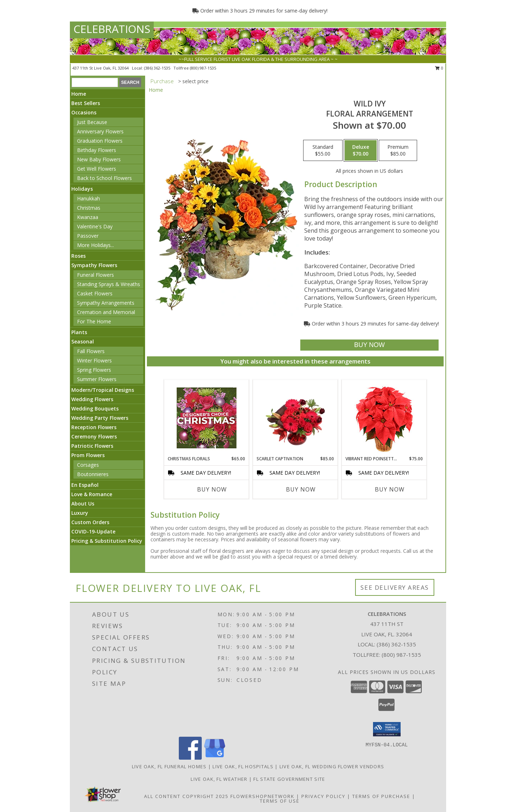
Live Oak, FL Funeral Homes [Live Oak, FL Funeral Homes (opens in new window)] (169, 766)
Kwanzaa (88, 217)
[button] (387, 729)
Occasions (84, 112)
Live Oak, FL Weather (219, 779)
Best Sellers (86, 103)
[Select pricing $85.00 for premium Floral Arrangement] (398, 151)
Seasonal (83, 341)
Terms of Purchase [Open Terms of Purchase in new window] (381, 796)
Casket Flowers (95, 293)
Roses (78, 256)
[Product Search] (95, 82)
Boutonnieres (93, 474)
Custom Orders (90, 522)
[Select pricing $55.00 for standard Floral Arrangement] (323, 151)
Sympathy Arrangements (106, 303)
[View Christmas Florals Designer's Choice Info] (207, 418)
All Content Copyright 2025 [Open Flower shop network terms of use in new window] (186, 796)
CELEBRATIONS (112, 29)
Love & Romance (92, 494)
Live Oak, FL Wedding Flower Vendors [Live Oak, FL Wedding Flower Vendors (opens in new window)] (332, 766)
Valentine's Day (95, 226)
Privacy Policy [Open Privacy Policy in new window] (323, 796)
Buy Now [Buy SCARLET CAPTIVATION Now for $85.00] (301, 489)
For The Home (94, 321)
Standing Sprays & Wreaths (109, 284)
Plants (79, 332)
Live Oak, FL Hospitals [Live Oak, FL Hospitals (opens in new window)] (243, 766)
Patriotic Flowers (92, 446)
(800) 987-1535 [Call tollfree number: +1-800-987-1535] (203, 68)
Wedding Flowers (92, 399)
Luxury (80, 513)
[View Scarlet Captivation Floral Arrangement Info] (295, 418)
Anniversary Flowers (100, 131)
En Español (85, 485)
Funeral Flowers (95, 275)
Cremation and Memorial (106, 312)
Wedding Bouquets (95, 409)
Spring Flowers (94, 370)
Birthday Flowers (97, 150)
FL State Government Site (289, 779)
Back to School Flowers (104, 178)
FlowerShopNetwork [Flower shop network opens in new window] (262, 796)
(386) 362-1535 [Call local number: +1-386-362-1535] (158, 68)
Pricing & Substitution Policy (107, 541)
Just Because (92, 122)
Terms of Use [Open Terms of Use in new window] (280, 801)
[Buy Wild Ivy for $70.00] (369, 345)
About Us (83, 504)
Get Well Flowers (97, 169)
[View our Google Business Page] (215, 758)
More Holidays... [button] (95, 245)
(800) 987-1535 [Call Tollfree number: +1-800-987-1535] (401, 655)
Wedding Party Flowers (100, 418)
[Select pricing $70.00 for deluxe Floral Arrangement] (361, 151)
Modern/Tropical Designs (103, 390)
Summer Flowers (97, 379)
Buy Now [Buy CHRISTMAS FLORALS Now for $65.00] (212, 489)
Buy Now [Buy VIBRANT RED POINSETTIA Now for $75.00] (390, 489)
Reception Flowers (94, 427)
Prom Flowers (88, 455)
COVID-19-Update (93, 531)
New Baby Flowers (99, 159)
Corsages (88, 465)
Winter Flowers (94, 360)
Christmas (89, 208)
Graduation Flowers (100, 141)
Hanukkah (89, 198)
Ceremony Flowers (94, 436)
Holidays (82, 189)
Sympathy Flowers (94, 265)
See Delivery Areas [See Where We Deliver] (395, 587)
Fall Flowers (91, 351)
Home (79, 94)
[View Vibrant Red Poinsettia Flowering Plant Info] (384, 418)
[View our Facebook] (190, 758)
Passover (88, 236)
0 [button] (439, 68)
